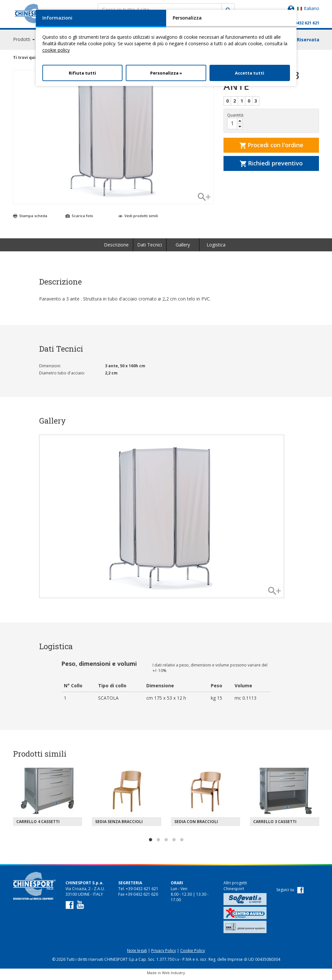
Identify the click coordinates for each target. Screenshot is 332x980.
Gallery (183, 248)
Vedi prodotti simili (138, 219)
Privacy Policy (164, 953)
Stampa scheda (30, 219)
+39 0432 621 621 (303, 23)
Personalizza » (166, 73)
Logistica (216, 248)
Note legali (137, 953)
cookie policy (56, 50)
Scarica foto (79, 219)
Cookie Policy (193, 953)
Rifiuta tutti (82, 73)
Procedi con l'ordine (271, 148)
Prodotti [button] (24, 42)
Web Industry (173, 976)
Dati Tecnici (150, 248)
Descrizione (116, 248)
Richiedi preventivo (271, 166)
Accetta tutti (250, 73)
